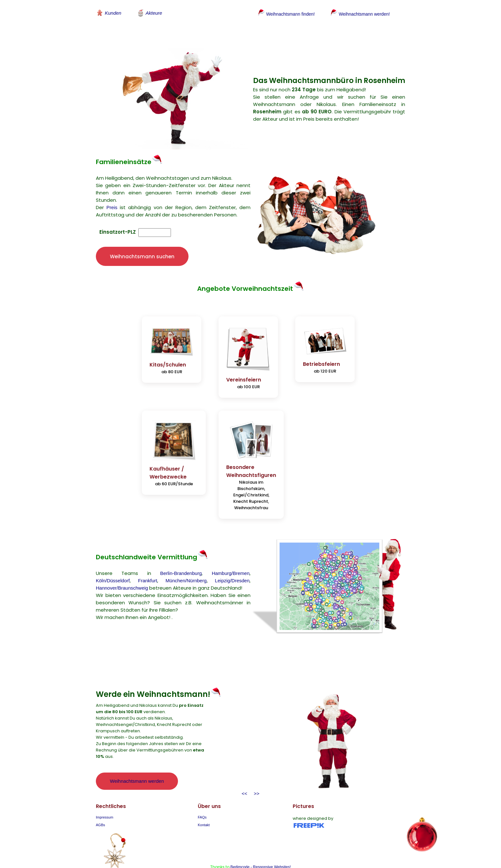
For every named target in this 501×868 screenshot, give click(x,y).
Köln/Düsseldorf (113, 563)
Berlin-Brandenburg (181, 556)
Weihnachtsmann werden (137, 764)
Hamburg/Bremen (231, 556)
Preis (112, 200)
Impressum (104, 800)
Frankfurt (148, 563)
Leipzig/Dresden (232, 563)
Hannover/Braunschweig (122, 571)
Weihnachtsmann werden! (362, 14)
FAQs (202, 800)
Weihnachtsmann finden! (284, 14)
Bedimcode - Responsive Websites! (261, 850)
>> (255, 776)
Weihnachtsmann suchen (142, 249)
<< (244, 776)
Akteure (150, 13)
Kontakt (204, 808)
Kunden (109, 13)
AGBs (100, 808)
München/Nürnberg (186, 563)
